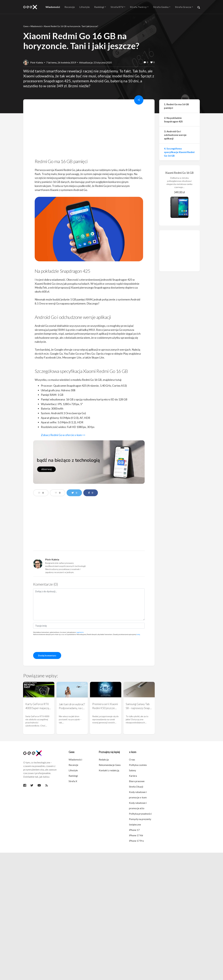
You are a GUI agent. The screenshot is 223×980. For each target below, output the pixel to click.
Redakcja (104, 759)
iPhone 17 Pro (136, 841)
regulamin (80, 632)
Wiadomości (36, 26)
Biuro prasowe (137, 781)
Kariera (133, 776)
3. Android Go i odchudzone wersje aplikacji (175, 135)
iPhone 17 (134, 830)
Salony (132, 770)
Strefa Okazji (136, 787)
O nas (132, 759)
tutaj (138, 634)
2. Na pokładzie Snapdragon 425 (173, 120)
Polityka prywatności (140, 814)
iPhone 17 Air (136, 835)
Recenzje (73, 765)
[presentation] (57, 643)
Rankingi (73, 776)
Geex (26, 26)
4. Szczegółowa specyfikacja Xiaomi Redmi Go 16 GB (179, 152)
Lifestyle (73, 770)
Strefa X (73, 781)
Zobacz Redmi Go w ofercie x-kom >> (63, 435)
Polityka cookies (138, 765)
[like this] (151, 63)
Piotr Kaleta (37, 62)
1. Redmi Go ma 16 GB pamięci (176, 106)
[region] (89, 130)
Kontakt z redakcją (109, 770)
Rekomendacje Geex (110, 765)
